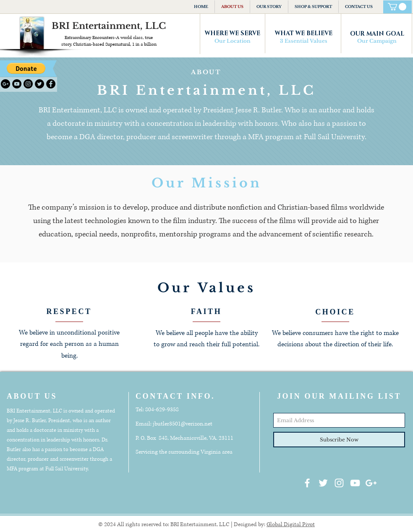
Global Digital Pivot (291, 524)
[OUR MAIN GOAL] (377, 34)
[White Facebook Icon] (307, 483)
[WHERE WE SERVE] (233, 34)
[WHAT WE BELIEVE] (303, 34)
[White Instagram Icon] (339, 483)
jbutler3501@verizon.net (183, 424)
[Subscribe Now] (339, 440)
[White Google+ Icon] (371, 483)
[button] (26, 68)
